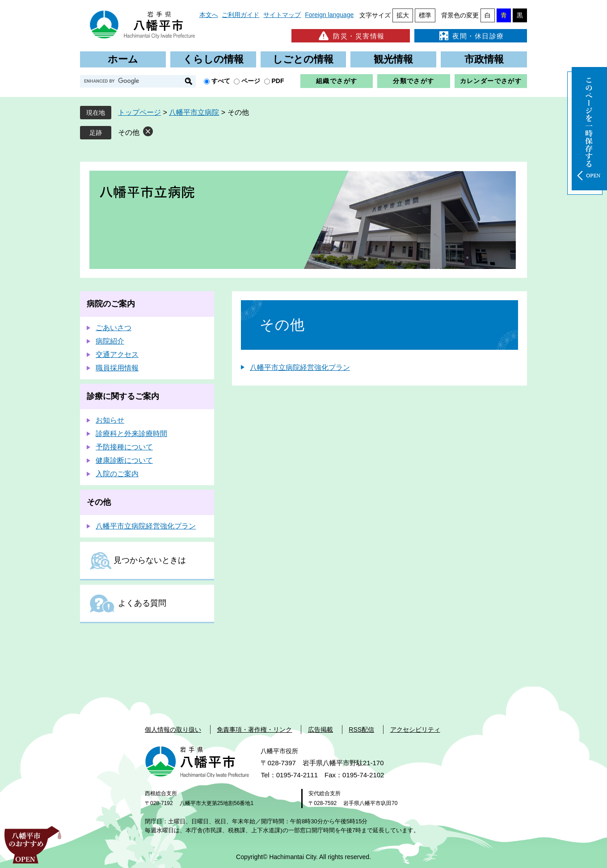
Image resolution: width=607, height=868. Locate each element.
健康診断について (124, 460)
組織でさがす (337, 81)
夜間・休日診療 (471, 36)
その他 (129, 132)
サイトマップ (282, 15)
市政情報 (484, 59)
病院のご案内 (111, 304)
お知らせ (110, 420)
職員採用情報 (117, 368)
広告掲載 (320, 730)
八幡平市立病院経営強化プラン (300, 367)
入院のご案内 (117, 474)
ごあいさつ (114, 328)
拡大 (403, 15)
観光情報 (393, 59)
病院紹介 (110, 341)
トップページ (139, 112)
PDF (278, 81)
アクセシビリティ (415, 730)
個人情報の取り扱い (173, 730)
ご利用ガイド (240, 15)
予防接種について (124, 447)
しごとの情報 (303, 59)
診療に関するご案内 (123, 396)
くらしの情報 (213, 59)
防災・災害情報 (351, 36)
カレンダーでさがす (491, 81)
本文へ (209, 15)
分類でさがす (413, 81)
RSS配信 (361, 730)
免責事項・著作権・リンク (254, 730)
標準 (425, 15)
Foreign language (329, 15)
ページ (251, 81)
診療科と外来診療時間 (131, 434)
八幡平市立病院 (194, 112)
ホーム (123, 59)
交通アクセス (117, 354)
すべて (221, 81)
